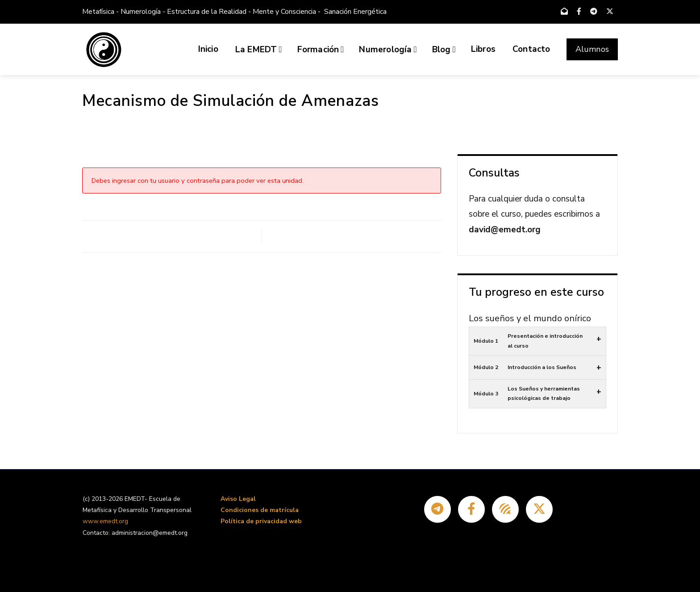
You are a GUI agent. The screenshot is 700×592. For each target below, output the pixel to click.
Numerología (388, 50)
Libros (483, 49)
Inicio (208, 49)
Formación (321, 50)
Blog (444, 50)
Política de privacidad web (261, 521)
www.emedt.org (105, 521)
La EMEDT (259, 50)
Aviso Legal (238, 499)
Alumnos (592, 49)
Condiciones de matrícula (260, 510)
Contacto (531, 49)
